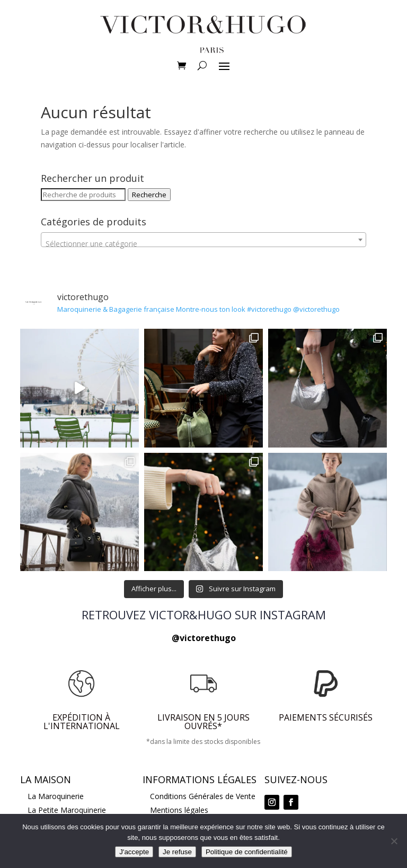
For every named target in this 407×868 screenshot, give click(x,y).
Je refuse (177, 852)
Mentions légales (179, 810)
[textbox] (203, 244)
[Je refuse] (394, 841)
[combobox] (203, 240)
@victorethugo (204, 638)
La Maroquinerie (56, 796)
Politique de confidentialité (247, 852)
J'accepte (134, 852)
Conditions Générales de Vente (203, 796)
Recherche (149, 195)
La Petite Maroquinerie (67, 810)
